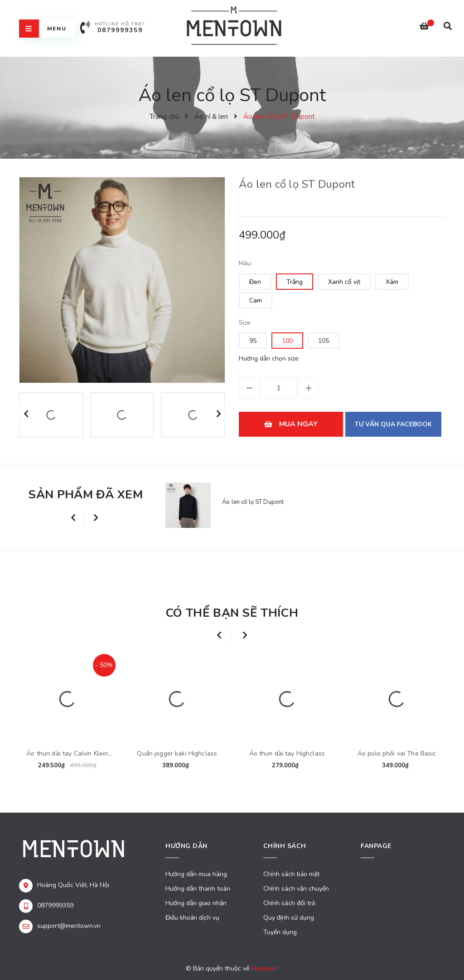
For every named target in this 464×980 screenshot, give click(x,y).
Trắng (295, 282)
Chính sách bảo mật (291, 874)
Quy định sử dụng (289, 918)
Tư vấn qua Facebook (393, 424)
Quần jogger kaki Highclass (177, 753)
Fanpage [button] (376, 846)
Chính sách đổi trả (289, 903)
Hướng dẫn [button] (186, 846)
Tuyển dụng (280, 932)
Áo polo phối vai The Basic (397, 753)
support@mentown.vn (69, 926)
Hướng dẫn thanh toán (198, 889)
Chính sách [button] (285, 846)
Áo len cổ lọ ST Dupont (253, 502)
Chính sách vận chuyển (296, 889)
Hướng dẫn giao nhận (196, 903)
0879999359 (120, 30)
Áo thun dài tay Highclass (287, 753)
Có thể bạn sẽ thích (232, 613)
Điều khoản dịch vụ (192, 918)
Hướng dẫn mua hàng (196, 874)
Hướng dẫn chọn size (269, 358)
